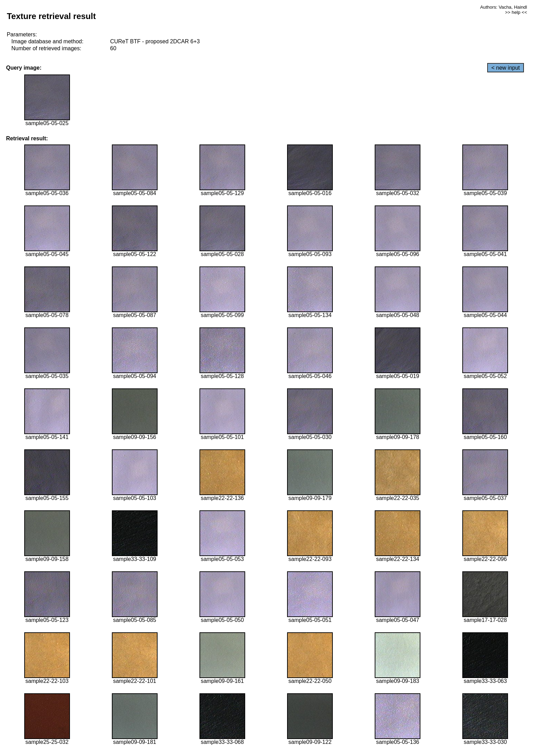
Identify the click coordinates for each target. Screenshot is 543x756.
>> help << (516, 12)
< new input (506, 68)
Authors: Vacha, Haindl (504, 7)
